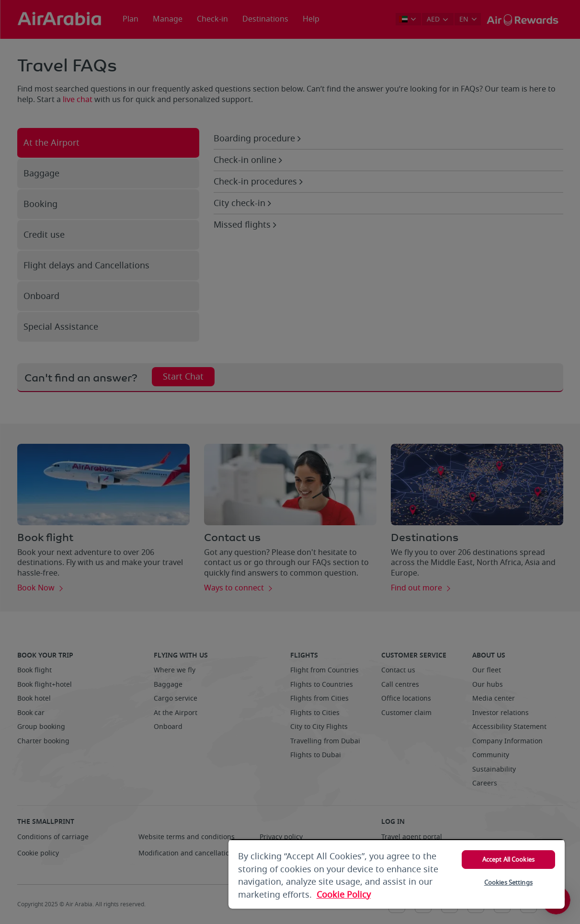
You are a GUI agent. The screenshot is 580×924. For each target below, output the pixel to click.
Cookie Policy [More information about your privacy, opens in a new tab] (344, 895)
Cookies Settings (508, 883)
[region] (397, 874)
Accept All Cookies (508, 860)
